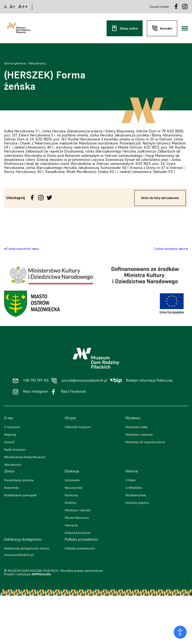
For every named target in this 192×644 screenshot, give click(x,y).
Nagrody (10, 434)
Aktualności (37, 63)
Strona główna (15, 63)
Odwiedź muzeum (78, 427)
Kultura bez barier (78, 533)
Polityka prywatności (80, 548)
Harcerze (71, 525)
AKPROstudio (41, 574)
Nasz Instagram (36, 391)
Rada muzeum (15, 449)
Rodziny (70, 503)
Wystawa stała (136, 427)
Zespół (9, 442)
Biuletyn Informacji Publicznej (149, 380)
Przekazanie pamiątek (20, 495)
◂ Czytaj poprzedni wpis (21, 249)
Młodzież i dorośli (78, 510)
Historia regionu (137, 503)
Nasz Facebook (73, 391)
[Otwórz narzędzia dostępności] (180, 632)
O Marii (131, 480)
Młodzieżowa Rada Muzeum (25, 457)
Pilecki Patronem (77, 518)
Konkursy (72, 495)
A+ (12, 7)
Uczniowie (72, 480)
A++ (23, 7)
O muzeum (12, 427)
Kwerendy (11, 488)
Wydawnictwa (136, 495)
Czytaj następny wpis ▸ (171, 249)
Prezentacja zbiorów (19, 480)
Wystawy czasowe (139, 434)
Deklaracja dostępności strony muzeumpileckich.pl (27, 551)
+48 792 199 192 (36, 380)
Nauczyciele (74, 488)
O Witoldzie (134, 488)
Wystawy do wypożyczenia (145, 442)
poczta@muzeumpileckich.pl (84, 380)
